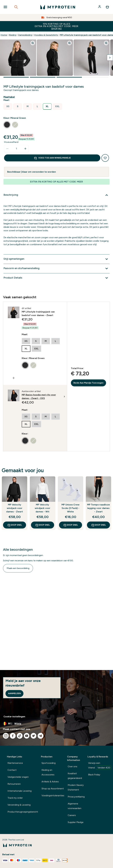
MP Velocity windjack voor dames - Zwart (15, 508)
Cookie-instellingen (14, 717)
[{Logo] (58, 7)
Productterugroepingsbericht (23, 812)
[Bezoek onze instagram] (6, 736)
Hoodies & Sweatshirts (46, 35)
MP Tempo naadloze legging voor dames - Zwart (98, 508)
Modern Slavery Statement (76, 787)
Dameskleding (25, 35)
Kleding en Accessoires (48, 772)
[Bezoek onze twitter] (34, 736)
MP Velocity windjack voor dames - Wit (43, 508)
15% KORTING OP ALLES (56, 26)
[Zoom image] (33, 43)
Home (4, 35)
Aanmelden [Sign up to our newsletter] (14, 693)
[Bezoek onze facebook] (13, 736)
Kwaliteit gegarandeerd (75, 776)
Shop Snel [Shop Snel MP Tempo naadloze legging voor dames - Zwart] (98, 525)
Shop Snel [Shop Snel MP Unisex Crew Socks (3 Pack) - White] (71, 525)
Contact (12, 770)
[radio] (8, 106)
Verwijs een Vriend (100, 766)
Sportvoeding (49, 763)
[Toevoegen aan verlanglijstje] (105, 158)
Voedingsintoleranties (53, 795)
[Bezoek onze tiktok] (20, 736)
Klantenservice (15, 763)
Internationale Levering (20, 791)
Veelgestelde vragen (18, 777)
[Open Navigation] (5, 7)
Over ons (72, 766)
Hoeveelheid (11, 142)
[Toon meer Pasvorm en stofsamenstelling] (56, 269)
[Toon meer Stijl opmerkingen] (56, 259)
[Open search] (16, 7)
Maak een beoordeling (18, 568)
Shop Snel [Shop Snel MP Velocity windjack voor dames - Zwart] (15, 525)
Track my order (15, 798)
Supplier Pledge (76, 822)
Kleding (13, 35)
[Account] (100, 7)
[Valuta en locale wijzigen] (56, 724)
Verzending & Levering (19, 805)
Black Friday (94, 775)
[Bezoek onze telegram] (41, 736)
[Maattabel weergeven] (10, 97)
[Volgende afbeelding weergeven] (110, 58)
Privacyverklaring (76, 797)
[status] (16, 149)
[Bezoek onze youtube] (27, 736)
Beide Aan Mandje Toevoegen (88, 383)
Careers (72, 815)
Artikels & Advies (50, 782)
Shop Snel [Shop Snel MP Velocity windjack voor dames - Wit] (42, 525)
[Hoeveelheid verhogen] (25, 149)
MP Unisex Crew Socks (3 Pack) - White (70, 508)
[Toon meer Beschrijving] (56, 195)
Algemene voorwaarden (75, 806)
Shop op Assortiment (53, 789)
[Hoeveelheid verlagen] (7, 149)
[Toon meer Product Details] (56, 278)
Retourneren (14, 784)
